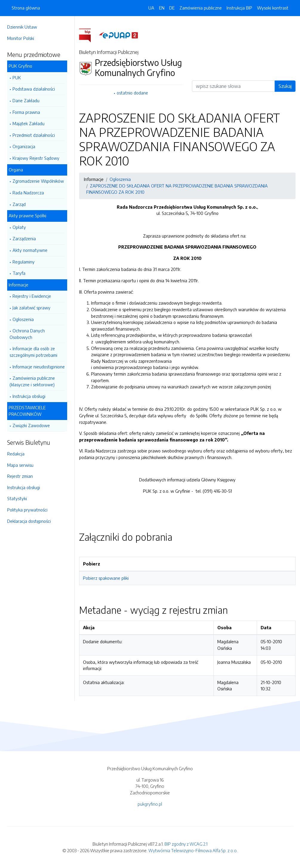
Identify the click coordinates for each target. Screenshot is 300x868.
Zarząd (19, 204)
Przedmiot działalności (34, 135)
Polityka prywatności (27, 510)
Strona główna (26, 8)
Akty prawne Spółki (27, 216)
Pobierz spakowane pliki (106, 578)
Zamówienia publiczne (201, 8)
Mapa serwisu (20, 465)
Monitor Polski (21, 38)
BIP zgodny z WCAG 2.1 (186, 844)
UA (151, 8)
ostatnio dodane (132, 93)
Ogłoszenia (23, 319)
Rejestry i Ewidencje (32, 296)
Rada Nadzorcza (28, 193)
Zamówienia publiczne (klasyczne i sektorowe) (32, 381)
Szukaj (285, 86)
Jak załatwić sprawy (31, 308)
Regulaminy (24, 262)
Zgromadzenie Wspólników (38, 181)
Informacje (19, 285)
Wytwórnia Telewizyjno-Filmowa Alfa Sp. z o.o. (193, 850)
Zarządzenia (24, 238)
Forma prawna (26, 112)
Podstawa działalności (34, 89)
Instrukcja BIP (239, 8)
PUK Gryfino (20, 66)
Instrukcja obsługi (29, 396)
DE (172, 8)
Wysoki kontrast (273, 8)
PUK (17, 77)
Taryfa (19, 273)
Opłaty (19, 227)
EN (162, 8)
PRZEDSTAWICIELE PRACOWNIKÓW (27, 411)
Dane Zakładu (26, 100)
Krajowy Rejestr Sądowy (36, 158)
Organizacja (24, 146)
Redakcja (16, 454)
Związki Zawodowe (31, 425)
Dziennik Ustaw (22, 27)
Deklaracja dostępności (29, 521)
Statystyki (17, 498)
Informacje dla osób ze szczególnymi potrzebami (33, 352)
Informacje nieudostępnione (39, 367)
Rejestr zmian (20, 476)
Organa (16, 170)
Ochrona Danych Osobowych (27, 334)
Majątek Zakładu (29, 123)
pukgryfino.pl (150, 804)
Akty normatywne (30, 250)
